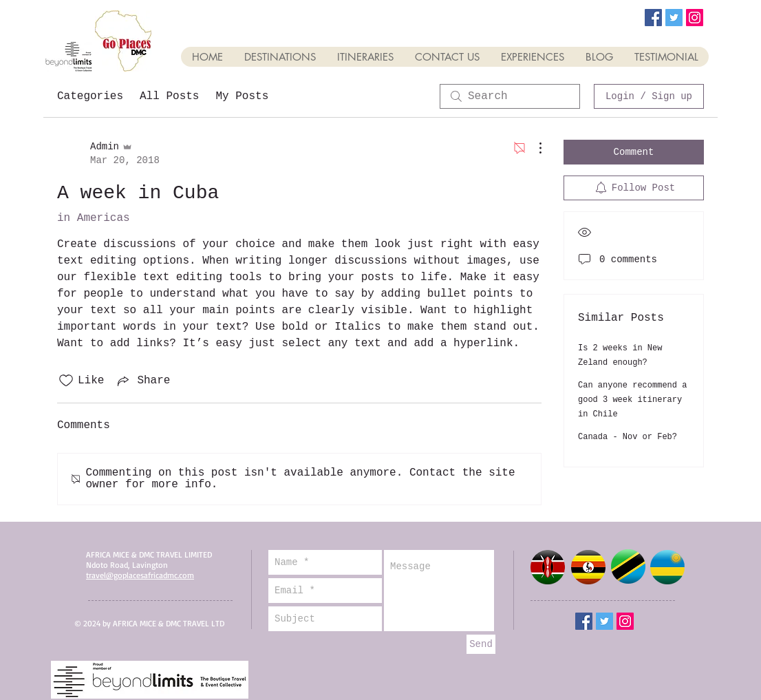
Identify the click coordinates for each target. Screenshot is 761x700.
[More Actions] (533, 148)
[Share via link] (142, 381)
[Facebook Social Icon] (653, 18)
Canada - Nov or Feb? (628, 437)
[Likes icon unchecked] (66, 381)
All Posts (169, 96)
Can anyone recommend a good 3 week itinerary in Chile (632, 400)
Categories (90, 96)
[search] (510, 96)
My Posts (242, 96)
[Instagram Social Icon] (695, 18)
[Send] (481, 644)
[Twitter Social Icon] (674, 18)
